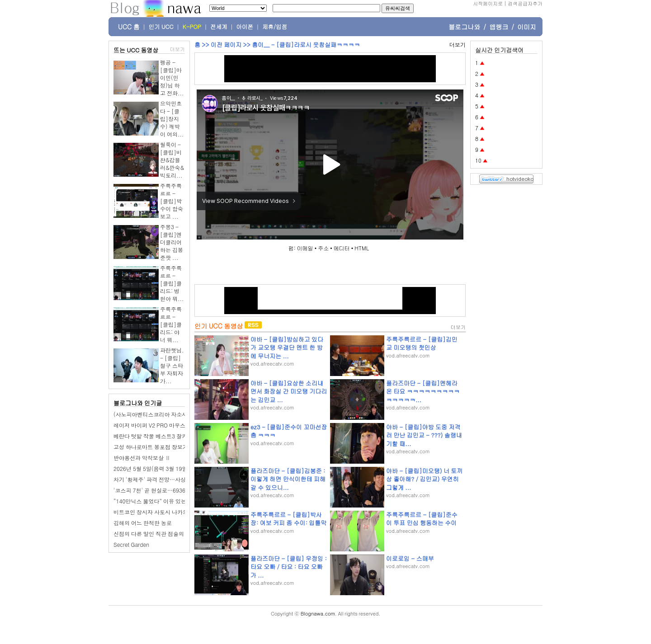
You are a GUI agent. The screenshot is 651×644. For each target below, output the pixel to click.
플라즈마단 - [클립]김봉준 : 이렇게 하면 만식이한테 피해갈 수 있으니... (288, 479)
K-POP (192, 27)
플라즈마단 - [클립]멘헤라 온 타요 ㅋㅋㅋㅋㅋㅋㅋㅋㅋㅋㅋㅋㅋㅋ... (423, 391)
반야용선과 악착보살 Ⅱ (142, 458)
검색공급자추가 (525, 3)
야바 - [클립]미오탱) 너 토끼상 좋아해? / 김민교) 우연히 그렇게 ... (424, 479)
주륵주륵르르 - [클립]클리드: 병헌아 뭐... (172, 283)
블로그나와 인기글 (138, 403)
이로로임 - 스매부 (410, 558)
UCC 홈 (129, 27)
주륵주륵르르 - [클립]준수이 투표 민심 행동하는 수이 (422, 519)
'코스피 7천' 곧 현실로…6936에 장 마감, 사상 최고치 (178, 490)
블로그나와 (464, 27)
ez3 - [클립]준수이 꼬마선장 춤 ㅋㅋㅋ (289, 431)
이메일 (305, 248)
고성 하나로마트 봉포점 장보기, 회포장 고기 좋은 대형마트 (184, 447)
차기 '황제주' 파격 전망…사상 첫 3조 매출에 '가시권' (177, 479)
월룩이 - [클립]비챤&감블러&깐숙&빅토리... (172, 160)
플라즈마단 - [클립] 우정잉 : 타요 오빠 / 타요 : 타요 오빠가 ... (289, 566)
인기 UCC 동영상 (219, 326)
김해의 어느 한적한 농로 (143, 523)
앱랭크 (499, 27)
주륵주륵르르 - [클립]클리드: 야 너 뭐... (171, 324)
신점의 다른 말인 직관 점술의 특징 (155, 534)
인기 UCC (161, 27)
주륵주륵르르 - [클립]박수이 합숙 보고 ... (172, 201)
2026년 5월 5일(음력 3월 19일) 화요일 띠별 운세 (172, 468)
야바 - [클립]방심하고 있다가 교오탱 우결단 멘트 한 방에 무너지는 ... (287, 347)
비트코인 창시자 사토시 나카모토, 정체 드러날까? (174, 512)
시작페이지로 (488, 3)
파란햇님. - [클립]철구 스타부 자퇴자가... (172, 365)
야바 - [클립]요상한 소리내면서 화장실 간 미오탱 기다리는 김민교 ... (289, 391)
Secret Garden (131, 544)
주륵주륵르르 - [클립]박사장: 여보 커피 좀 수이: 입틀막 (288, 519)
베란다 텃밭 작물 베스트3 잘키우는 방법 (162, 436)
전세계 (219, 27)
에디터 (342, 248)
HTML (362, 248)
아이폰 (245, 27)
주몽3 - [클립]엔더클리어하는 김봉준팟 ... (172, 242)
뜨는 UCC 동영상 (136, 50)
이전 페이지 (226, 45)
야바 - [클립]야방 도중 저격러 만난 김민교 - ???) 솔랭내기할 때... (424, 435)
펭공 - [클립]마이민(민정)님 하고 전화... (172, 78)
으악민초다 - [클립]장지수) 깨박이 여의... (172, 119)
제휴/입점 (275, 27)
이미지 (527, 27)
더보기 (177, 49)
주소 (323, 248)
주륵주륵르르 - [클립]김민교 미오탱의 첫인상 (422, 343)
